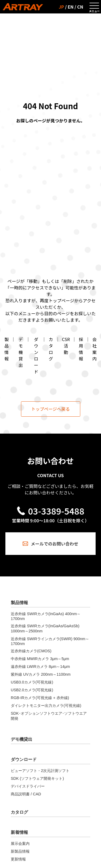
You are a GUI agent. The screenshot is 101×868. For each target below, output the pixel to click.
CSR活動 (66, 346)
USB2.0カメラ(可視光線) (32, 690)
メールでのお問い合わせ (50, 544)
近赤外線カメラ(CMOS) (31, 651)
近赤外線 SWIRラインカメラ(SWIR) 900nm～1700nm (50, 641)
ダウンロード (36, 355)
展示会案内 (20, 844)
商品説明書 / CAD (26, 794)
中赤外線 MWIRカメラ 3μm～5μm (40, 659)
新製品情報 (20, 851)
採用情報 (81, 349)
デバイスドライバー (28, 786)
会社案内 (95, 349)
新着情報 (19, 832)
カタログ (51, 349)
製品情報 (6, 349)
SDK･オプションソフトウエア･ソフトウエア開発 (49, 716)
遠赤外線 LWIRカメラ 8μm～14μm (40, 667)
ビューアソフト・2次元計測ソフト (40, 771)
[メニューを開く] (94, 7)
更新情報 (18, 859)
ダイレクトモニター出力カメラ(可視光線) (46, 706)
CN (80, 7)
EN (71, 7)
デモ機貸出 (21, 352)
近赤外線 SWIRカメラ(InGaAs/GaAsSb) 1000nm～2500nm (45, 628)
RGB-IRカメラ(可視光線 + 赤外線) (40, 698)
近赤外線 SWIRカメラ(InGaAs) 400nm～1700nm (46, 616)
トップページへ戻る (51, 409)
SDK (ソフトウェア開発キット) (37, 778)
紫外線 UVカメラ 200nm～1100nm (41, 674)
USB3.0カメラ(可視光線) (32, 682)
